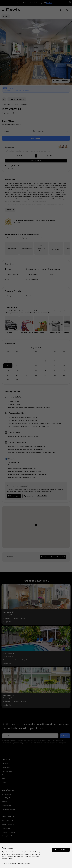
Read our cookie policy (9, 863)
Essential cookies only (24, 863)
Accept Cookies (61, 850)
